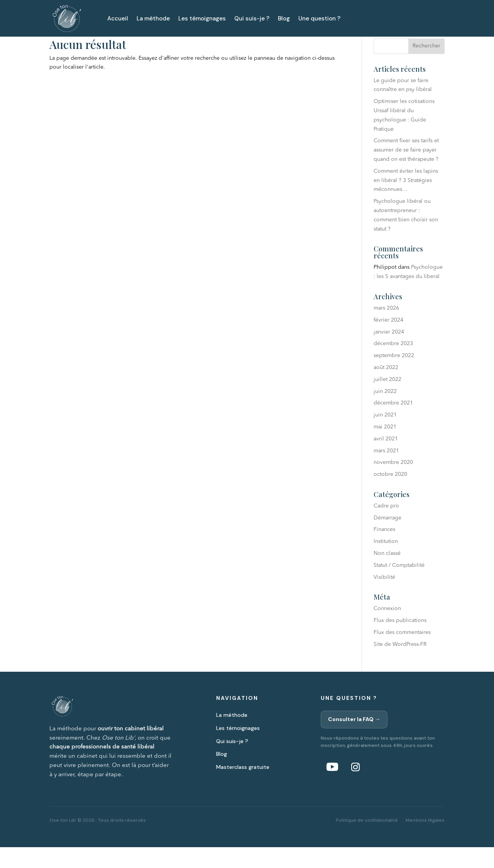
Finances (384, 550)
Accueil (118, 19)
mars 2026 (386, 329)
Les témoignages (202, 19)
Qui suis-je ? (252, 19)
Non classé (387, 574)
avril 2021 (386, 460)
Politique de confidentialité (367, 841)
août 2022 (386, 388)
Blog (284, 19)
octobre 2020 (390, 495)
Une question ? (319, 19)
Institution (386, 562)
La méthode (153, 19)
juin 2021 (385, 436)
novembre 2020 (393, 483)
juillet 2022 (387, 400)
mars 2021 (386, 471)
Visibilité (384, 598)
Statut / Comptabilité (399, 586)
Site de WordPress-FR (400, 665)
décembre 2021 (393, 424)
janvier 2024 (389, 352)
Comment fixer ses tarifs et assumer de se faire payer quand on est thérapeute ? (406, 171)
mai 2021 (385, 448)
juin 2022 (385, 412)
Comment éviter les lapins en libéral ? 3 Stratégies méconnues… (406, 201)
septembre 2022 (394, 376)
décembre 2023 (393, 364)
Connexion (387, 629)
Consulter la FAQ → (354, 740)
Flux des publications (400, 641)
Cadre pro (386, 527)
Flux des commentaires (402, 653)
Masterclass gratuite (243, 788)
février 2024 (388, 341)
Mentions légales (425, 841)
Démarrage (387, 539)
